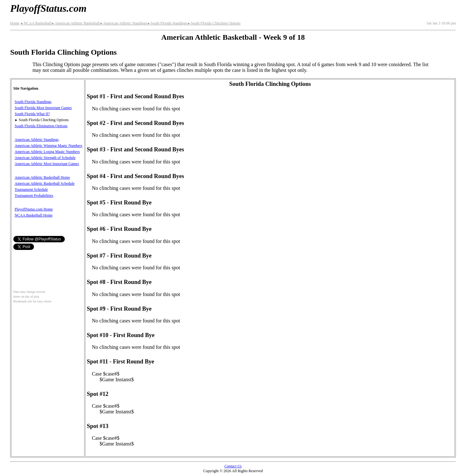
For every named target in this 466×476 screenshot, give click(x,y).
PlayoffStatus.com (48, 8)
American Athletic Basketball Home (42, 177)
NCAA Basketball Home (34, 215)
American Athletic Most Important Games (47, 164)
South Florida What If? (32, 114)
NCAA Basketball (36, 23)
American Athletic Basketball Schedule (45, 183)
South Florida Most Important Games (43, 108)
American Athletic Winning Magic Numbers (48, 146)
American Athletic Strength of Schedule (45, 158)
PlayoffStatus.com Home (34, 209)
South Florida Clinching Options (214, 23)
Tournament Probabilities (34, 196)
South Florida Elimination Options (41, 126)
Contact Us (233, 466)
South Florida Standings (167, 23)
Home (15, 23)
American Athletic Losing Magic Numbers (47, 152)
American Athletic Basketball (76, 23)
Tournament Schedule (31, 190)
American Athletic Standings (123, 23)
